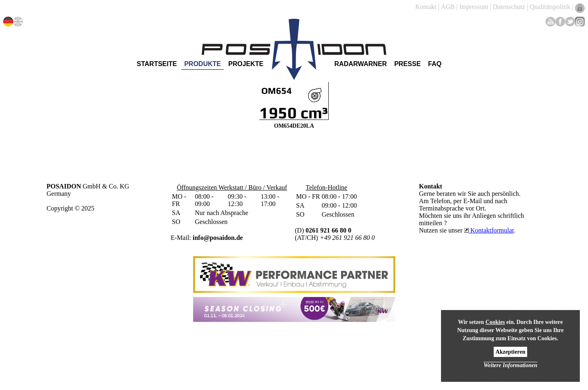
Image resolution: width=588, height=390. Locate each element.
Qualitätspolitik (550, 7)
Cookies (495, 322)
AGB (448, 7)
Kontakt (426, 7)
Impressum (474, 7)
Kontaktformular (489, 230)
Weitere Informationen (510, 365)
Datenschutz (509, 7)
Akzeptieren (511, 352)
